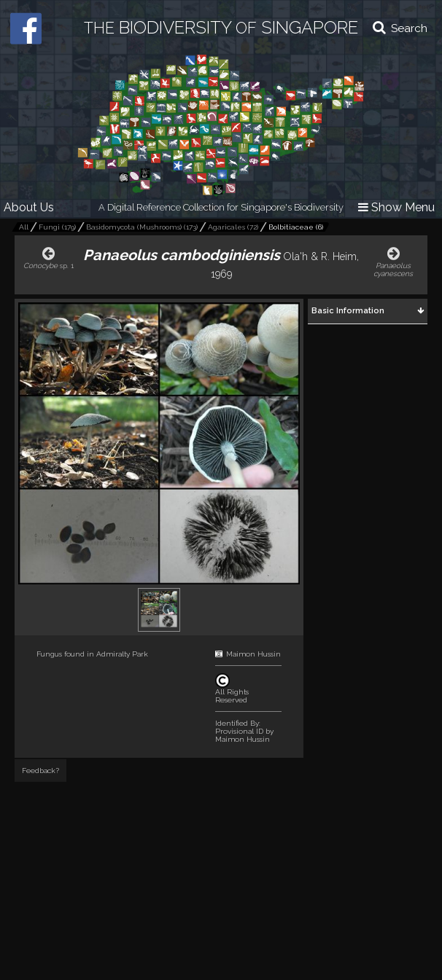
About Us (29, 207)
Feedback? (40, 771)
